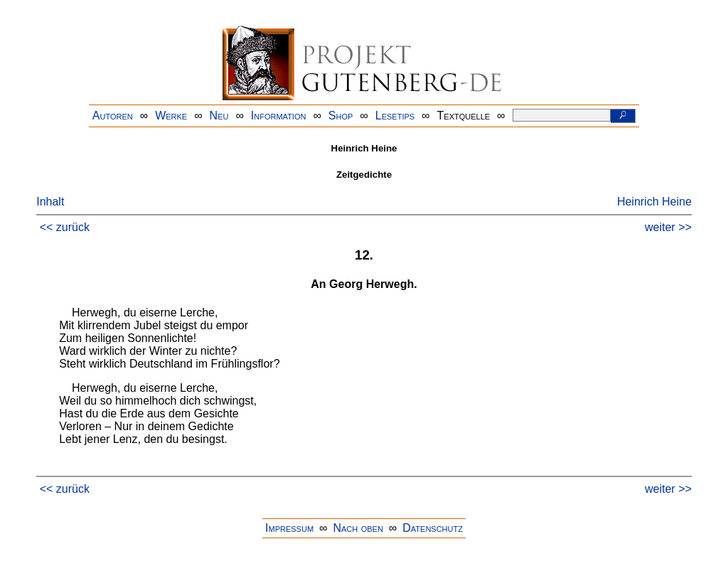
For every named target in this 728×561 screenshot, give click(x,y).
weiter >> (668, 227)
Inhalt (50, 202)
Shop (341, 116)
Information (279, 116)
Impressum (289, 528)
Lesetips (395, 116)
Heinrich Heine (654, 202)
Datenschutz (433, 528)
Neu (219, 116)
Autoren (113, 116)
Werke (171, 116)
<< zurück (65, 227)
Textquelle (464, 116)
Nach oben (358, 528)
